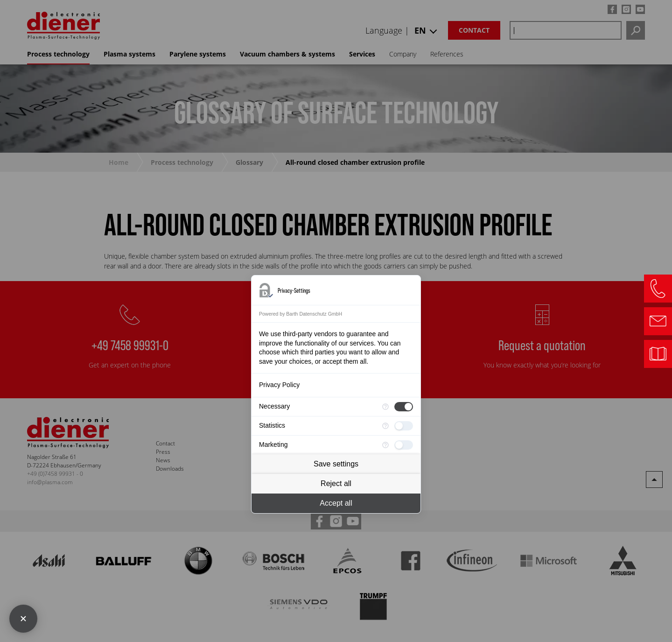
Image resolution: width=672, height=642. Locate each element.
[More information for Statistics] (385, 426)
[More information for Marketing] (385, 445)
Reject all (336, 483)
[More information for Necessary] (385, 407)
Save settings (336, 464)
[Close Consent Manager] (23, 619)
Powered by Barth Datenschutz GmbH (301, 314)
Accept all (336, 503)
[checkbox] (404, 407)
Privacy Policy (279, 385)
